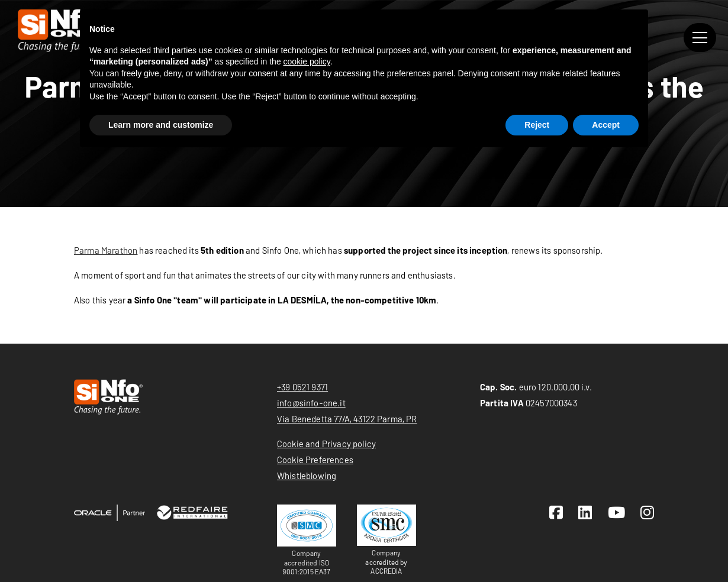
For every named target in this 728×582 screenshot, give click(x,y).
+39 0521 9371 (302, 387)
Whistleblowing (307, 476)
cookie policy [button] (307, 62)
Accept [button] (606, 125)
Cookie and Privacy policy (326, 444)
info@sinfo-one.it (311, 403)
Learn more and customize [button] (161, 125)
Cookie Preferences (315, 460)
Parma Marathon (106, 250)
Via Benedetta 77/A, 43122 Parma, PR (347, 419)
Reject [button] (537, 125)
